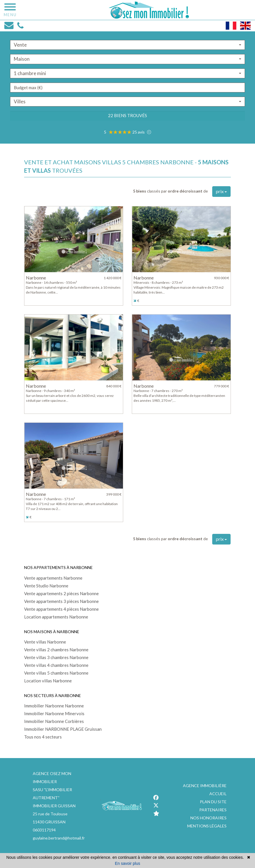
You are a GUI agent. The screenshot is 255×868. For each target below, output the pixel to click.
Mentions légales (207, 826)
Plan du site (213, 802)
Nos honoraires (208, 818)
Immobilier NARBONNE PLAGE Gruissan (63, 729)
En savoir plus (127, 863)
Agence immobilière (205, 786)
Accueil (218, 794)
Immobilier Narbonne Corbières (54, 721)
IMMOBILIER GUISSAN (54, 806)
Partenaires (213, 810)
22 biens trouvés (127, 115)
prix (221, 191)
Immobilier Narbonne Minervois (54, 713)
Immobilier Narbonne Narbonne (54, 706)
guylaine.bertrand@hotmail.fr (59, 838)
